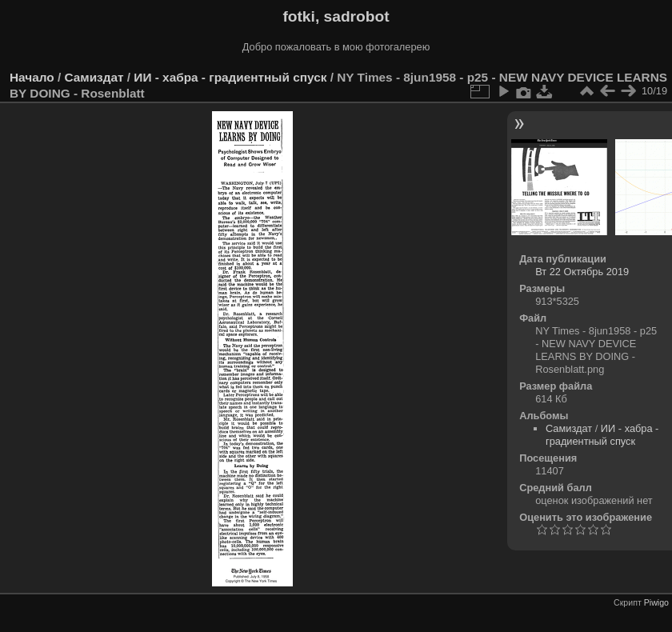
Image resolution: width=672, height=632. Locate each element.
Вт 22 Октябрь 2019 (582, 272)
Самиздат (94, 77)
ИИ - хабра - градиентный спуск (230, 77)
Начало (32, 77)
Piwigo (656, 602)
